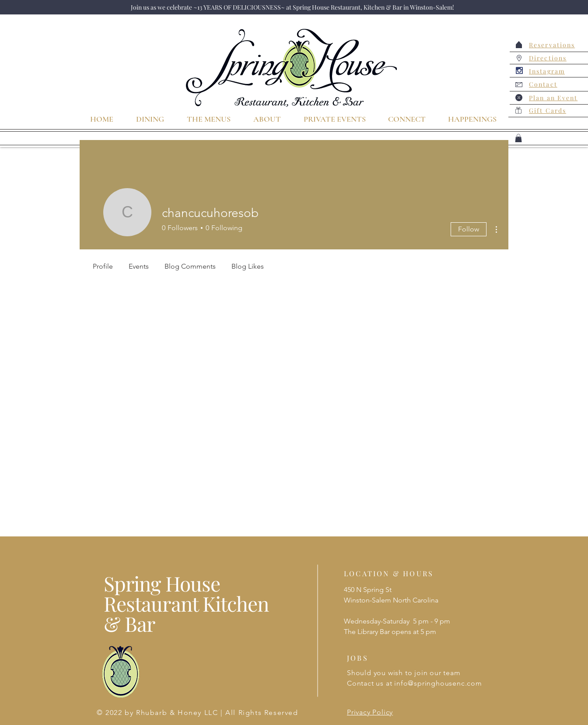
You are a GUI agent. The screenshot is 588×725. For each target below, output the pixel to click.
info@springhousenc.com (438, 683)
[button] (518, 138)
